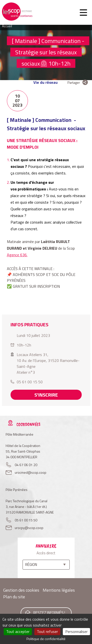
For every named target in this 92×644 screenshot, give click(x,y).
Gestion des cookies (21, 590)
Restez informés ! (49, 613)
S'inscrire (46, 395)
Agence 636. (17, 255)
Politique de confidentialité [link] (46, 639)
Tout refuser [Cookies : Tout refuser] (47, 631)
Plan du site (14, 597)
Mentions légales (59, 590)
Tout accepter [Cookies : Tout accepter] (18, 631)
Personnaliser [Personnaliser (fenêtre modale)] (76, 631)
